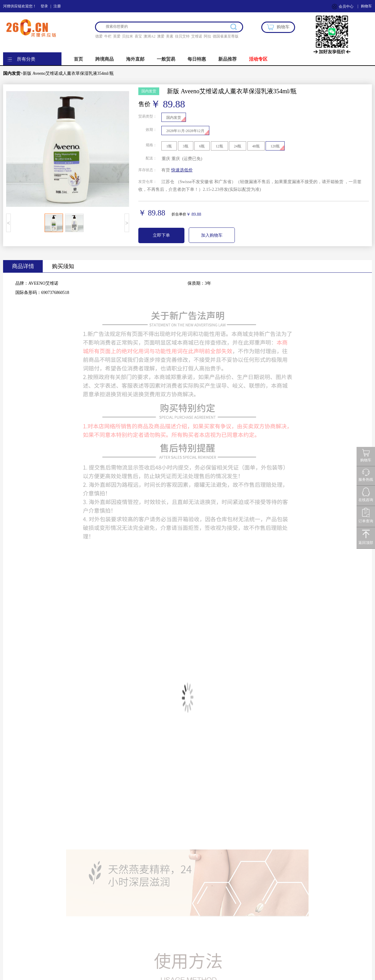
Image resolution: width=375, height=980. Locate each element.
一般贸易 (166, 59)
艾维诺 (197, 36)
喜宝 (138, 36)
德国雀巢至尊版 (226, 36)
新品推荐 (227, 59)
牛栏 (108, 36)
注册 (57, 6)
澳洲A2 (150, 36)
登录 (44, 6)
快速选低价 (182, 170)
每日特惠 (197, 59)
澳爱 (161, 36)
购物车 (366, 6)
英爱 (117, 36)
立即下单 (161, 235)
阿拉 (207, 36)
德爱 (99, 36)
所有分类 (26, 59)
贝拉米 (128, 36)
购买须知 (63, 266)
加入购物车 (212, 235)
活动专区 (258, 59)
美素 (170, 36)
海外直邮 (135, 59)
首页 (78, 59)
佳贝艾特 (182, 36)
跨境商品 (105, 59)
